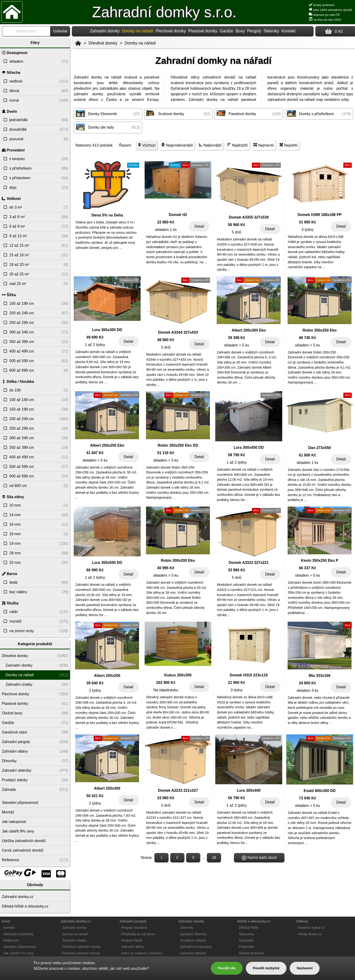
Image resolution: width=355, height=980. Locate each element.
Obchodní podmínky (18, 934)
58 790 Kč (237, 455)
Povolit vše (227, 968)
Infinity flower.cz (310, 934)
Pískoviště (247, 947)
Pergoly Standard (134, 928)
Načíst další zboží (259, 858)
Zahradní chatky (74, 940)
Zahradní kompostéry (196, 947)
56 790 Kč (237, 798)
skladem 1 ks (166, 230)
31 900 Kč (307, 222)
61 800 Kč (307, 455)
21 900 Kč (237, 683)
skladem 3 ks (308, 690)
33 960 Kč (237, 570)
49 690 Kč (95, 337)
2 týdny (95, 690)
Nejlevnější (210, 145)
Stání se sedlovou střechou (141, 953)
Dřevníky (187, 928)
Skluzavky (246, 934)
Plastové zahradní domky (81, 953)
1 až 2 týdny (95, 345)
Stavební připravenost (20, 947)
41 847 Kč (95, 453)
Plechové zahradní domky (82, 947)
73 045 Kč (307, 798)
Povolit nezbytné (266, 968)
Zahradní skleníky (193, 934)
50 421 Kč (95, 796)
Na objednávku (166, 690)
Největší (289, 145)
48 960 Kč (166, 340)
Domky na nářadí (140, 43)
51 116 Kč (166, 453)
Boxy (240, 31)
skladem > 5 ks (237, 345)
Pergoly (254, 31)
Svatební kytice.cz (311, 928)
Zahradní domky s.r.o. (164, 12)
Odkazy (302, 921)
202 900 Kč (166, 683)
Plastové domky (203, 31)
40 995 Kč (166, 568)
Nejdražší (237, 145)
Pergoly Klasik (132, 940)
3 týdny (307, 230)
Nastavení (305, 968)
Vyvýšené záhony (193, 940)
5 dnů (237, 232)
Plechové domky (171, 31)
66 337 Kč (307, 568)
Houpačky (246, 940)
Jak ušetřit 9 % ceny (18, 953)
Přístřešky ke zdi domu (138, 934)
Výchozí (147, 145)
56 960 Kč (237, 225)
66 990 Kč (95, 570)
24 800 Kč (307, 683)
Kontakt (289, 31)
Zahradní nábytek (193, 953)
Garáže (226, 31)
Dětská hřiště (249, 928)
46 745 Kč (307, 338)
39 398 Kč (237, 338)
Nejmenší (264, 145)
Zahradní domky (105, 31)
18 (214, 858)
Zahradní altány (133, 947)
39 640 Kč (95, 683)
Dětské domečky (251, 953)
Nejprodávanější (177, 145)
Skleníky (271, 31)
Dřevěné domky (103, 43)
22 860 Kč (166, 222)
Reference (11, 940)
